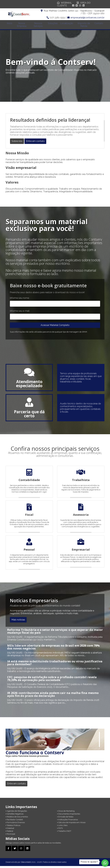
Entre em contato (35, 143)
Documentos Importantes (69, 816)
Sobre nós (17, 143)
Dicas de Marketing (66, 813)
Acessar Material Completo (55, 327)
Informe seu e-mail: (20, 313)
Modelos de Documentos (17, 819)
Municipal (10, 836)
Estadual (10, 830)
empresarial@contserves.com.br (87, 18)
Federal (9, 833)
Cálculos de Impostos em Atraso (71, 824)
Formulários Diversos (15, 824)
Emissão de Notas (65, 819)
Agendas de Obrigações (16, 813)
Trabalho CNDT (64, 833)
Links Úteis (62, 827)
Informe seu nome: (20, 300)
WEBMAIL (65, 3)
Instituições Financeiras (68, 822)
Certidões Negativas (15, 816)
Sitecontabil (26, 864)
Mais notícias (18, 622)
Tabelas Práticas (13, 827)
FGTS (60, 830)
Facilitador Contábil (14, 822)
